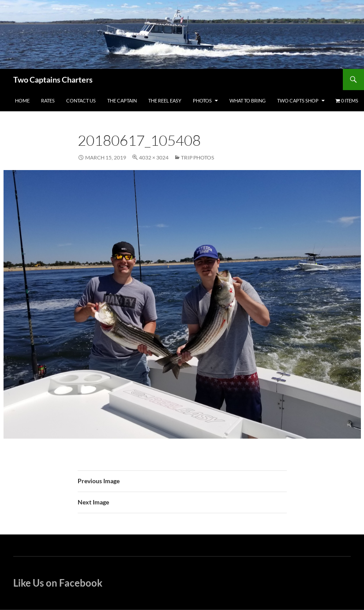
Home (22, 100)
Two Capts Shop (298, 100)
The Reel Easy (165, 100)
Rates (48, 100)
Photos (202, 100)
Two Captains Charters (53, 80)
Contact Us (81, 100)
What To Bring (248, 100)
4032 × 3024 (154, 157)
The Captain (122, 100)
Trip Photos (197, 157)
